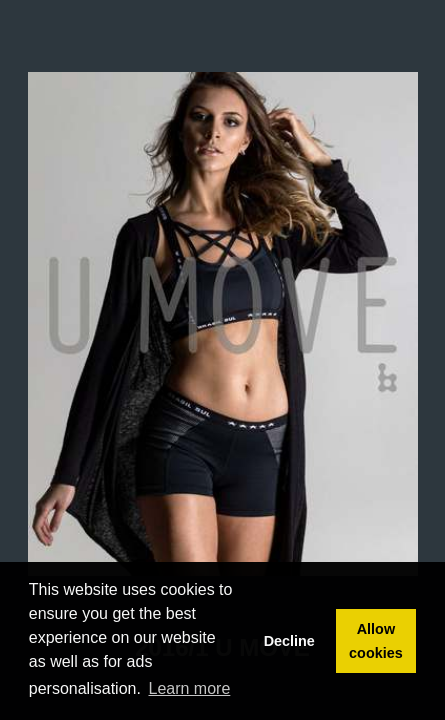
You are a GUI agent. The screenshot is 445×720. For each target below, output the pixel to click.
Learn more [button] (190, 688)
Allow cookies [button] (376, 641)
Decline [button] (289, 641)
